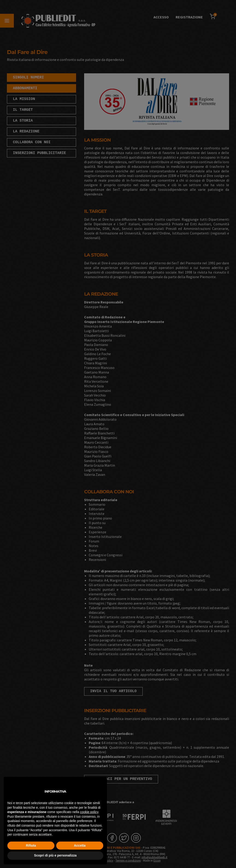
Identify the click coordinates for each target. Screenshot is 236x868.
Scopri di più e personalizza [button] (55, 855)
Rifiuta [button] (31, 845)
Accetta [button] (80, 845)
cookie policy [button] (89, 812)
